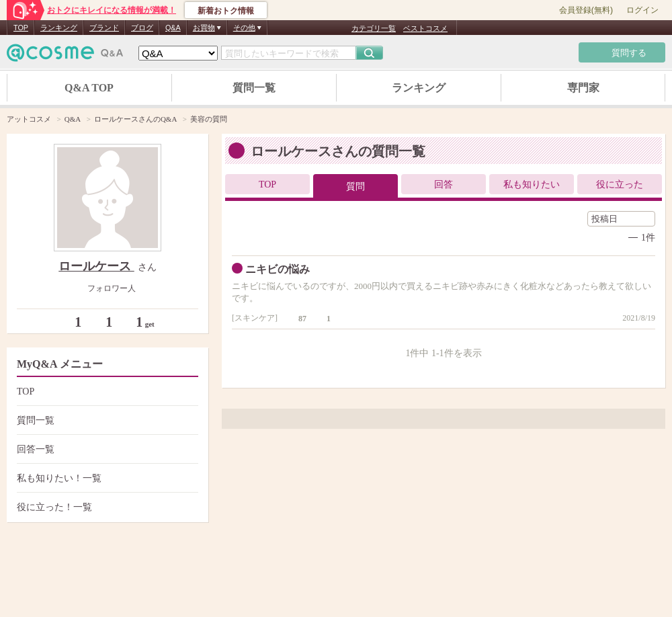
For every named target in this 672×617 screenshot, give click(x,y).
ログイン (642, 10)
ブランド (104, 28)
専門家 (583, 88)
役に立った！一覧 (106, 507)
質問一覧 (254, 88)
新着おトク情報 (226, 11)
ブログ (142, 28)
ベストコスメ (425, 28)
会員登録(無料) (586, 10)
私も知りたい (532, 184)
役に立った (620, 184)
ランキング (59, 28)
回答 (444, 184)
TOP (21, 28)
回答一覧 (106, 449)
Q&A (173, 28)
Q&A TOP (89, 88)
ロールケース (96, 266)
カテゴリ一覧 (374, 28)
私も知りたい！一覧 (106, 478)
